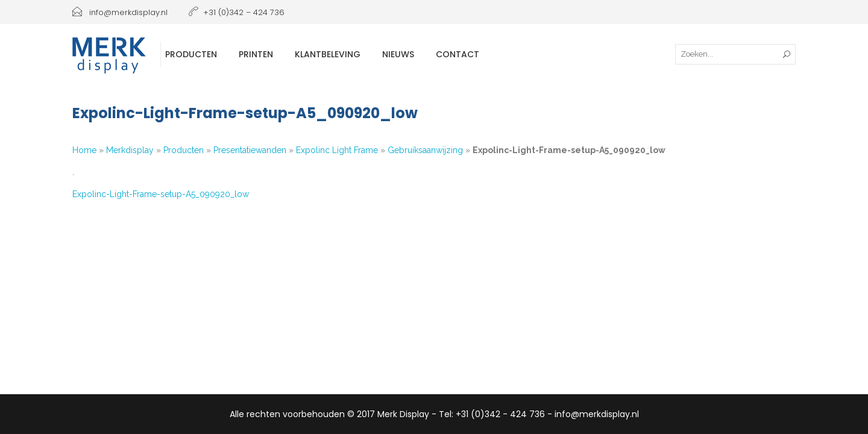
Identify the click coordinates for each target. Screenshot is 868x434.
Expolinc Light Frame (337, 150)
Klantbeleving (328, 54)
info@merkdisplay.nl (120, 12)
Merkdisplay (130, 150)
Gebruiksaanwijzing (425, 150)
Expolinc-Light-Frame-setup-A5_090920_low (161, 194)
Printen (256, 54)
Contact (458, 54)
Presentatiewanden (250, 150)
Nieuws (398, 54)
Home (84, 150)
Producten (191, 54)
